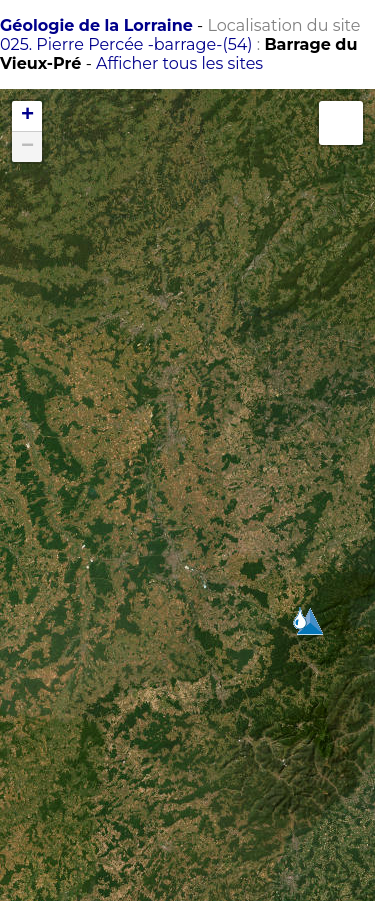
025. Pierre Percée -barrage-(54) (126, 44)
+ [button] (27, 116)
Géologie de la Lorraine (96, 25)
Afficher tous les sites (179, 63)
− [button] (27, 147)
